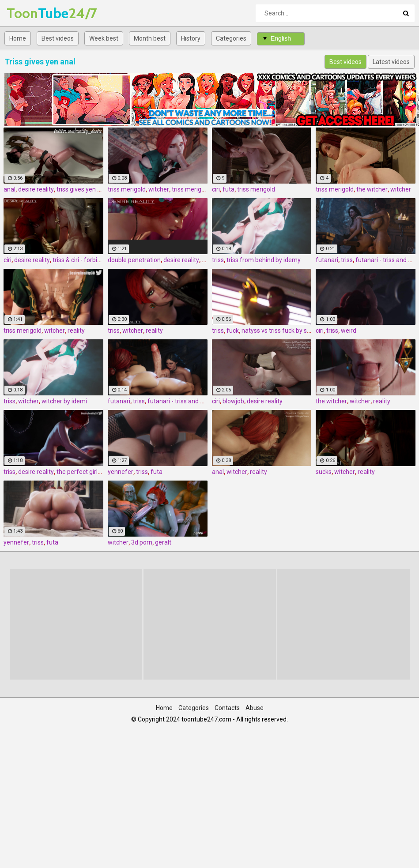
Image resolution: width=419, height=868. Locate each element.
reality (76, 331)
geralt (163, 542)
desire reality (36, 189)
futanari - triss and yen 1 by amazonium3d (206, 401)
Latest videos (391, 62)
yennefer (121, 472)
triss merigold (127, 189)
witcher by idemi (64, 401)
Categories (231, 38)
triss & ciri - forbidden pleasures (96, 260)
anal (9, 189)
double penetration (134, 260)
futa (228, 189)
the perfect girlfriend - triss (94, 472)
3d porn (142, 542)
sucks (324, 472)
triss (218, 260)
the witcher (372, 189)
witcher (159, 189)
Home (18, 38)
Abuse (255, 708)
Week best (104, 38)
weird (349, 331)
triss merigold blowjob (202, 189)
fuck (233, 331)
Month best (150, 38)
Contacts (227, 708)
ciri (216, 189)
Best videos (58, 38)
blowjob (233, 401)
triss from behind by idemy (264, 260)
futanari (327, 260)
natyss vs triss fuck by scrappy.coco (291, 331)
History (191, 38)
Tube (30, 13)
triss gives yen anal (83, 189)
